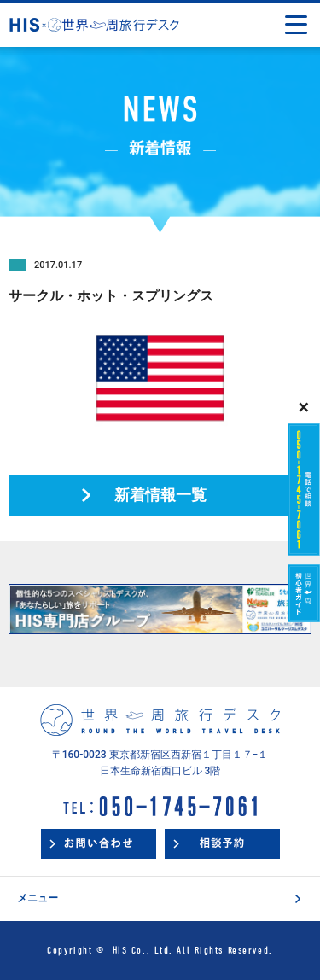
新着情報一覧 (160, 495)
